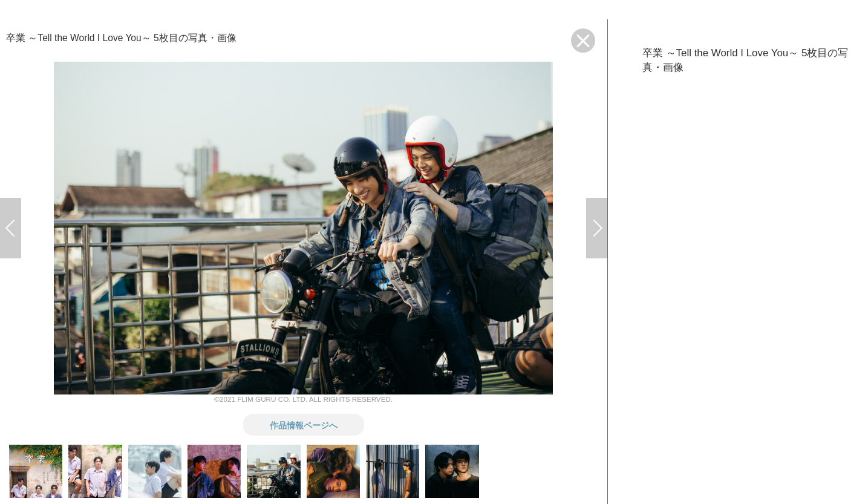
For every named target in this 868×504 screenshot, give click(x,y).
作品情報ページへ (304, 425)
